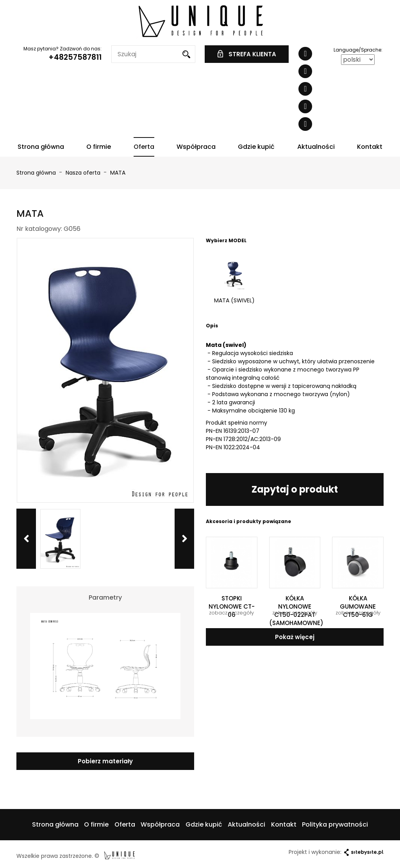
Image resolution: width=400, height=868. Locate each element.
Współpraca (196, 147)
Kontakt (370, 147)
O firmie (99, 147)
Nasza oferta (84, 173)
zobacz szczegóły (231, 613)
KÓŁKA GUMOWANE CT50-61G (358, 606)
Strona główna (41, 147)
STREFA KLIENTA (247, 54)
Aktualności (316, 147)
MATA (118, 173)
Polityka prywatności (335, 824)
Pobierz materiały (105, 761)
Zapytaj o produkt (295, 489)
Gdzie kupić (256, 147)
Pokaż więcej (295, 637)
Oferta (144, 147)
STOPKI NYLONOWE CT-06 (232, 606)
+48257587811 (75, 57)
